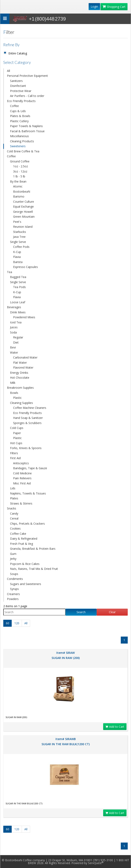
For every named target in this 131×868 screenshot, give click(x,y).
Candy (14, 513)
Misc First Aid (22, 483)
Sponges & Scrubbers (27, 423)
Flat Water (20, 363)
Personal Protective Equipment (27, 76)
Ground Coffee (20, 161)
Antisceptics (21, 463)
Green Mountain (24, 217)
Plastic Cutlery (19, 121)
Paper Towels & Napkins (26, 126)
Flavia (17, 257)
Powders (13, 599)
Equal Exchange (23, 206)
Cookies (15, 528)
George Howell (23, 212)
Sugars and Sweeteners (26, 584)
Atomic (18, 186)
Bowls (14, 393)
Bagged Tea (18, 277)
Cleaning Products (22, 141)
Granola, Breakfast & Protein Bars (33, 549)
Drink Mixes (18, 312)
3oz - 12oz (20, 171)
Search (81, 612)
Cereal (14, 518)
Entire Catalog (18, 53)
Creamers (13, 594)
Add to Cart (115, 727)
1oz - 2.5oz (20, 166)
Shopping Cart (114, 7)
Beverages (14, 307)
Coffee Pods (21, 247)
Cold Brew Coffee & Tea (23, 151)
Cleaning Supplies (21, 403)
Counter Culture (24, 202)
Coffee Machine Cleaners (30, 408)
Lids (13, 488)
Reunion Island (23, 227)
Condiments (15, 579)
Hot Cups (16, 443)
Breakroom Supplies (20, 388)
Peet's (17, 222)
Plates (14, 498)
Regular (18, 337)
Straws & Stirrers (21, 503)
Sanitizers (16, 81)
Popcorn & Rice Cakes (25, 564)
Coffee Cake (18, 534)
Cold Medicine (22, 473)
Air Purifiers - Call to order (27, 96)
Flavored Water (23, 367)
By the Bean (18, 181)
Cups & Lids (18, 111)
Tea (10, 272)
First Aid (15, 458)
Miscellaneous (19, 136)
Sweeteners (18, 146)
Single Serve (18, 242)
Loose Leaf (18, 302)
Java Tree (19, 237)
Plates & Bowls (20, 116)
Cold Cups (17, 428)
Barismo (19, 196)
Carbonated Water (25, 357)
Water (14, 352)
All (8, 71)
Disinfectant (18, 86)
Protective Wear (21, 91)
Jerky (13, 559)
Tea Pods (19, 287)
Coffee (14, 106)
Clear (112, 612)
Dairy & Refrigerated (24, 539)
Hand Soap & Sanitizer (28, 418)
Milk (13, 383)
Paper (17, 433)
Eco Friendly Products (21, 101)
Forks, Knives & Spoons (26, 448)
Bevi (13, 347)
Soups (14, 574)
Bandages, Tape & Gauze (30, 468)
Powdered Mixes (24, 317)
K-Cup (17, 252)
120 (17, 623)
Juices (14, 327)
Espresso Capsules (25, 267)
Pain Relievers (22, 478)
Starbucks (20, 232)
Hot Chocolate (20, 378)
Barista (18, 262)
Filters (14, 453)
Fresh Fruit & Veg (21, 544)
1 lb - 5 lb (19, 176)
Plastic (17, 398)
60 (8, 623)
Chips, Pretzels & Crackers (27, 524)
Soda (13, 332)
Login (94, 6)
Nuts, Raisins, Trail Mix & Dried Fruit (34, 569)
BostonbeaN (22, 191)
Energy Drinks (19, 373)
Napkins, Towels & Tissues (28, 493)
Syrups (14, 589)
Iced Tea (16, 322)
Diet (16, 342)
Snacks (12, 508)
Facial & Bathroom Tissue (27, 131)
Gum (13, 554)
